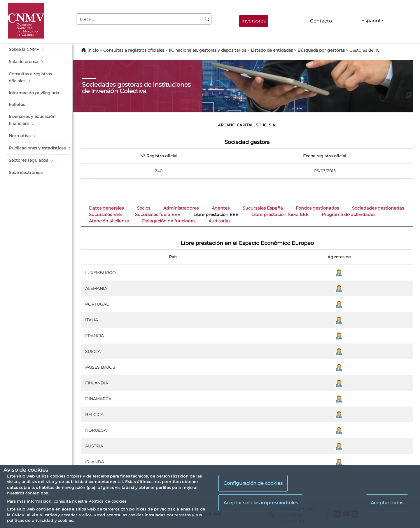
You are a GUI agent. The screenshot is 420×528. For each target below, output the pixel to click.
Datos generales (106, 208)
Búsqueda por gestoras (321, 50)
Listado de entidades (272, 50)
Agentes (221, 208)
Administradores (181, 208)
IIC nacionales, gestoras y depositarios (208, 50)
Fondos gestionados (317, 208)
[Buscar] (207, 19)
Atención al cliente (109, 221)
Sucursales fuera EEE (158, 215)
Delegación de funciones (169, 221)
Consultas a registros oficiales (134, 50)
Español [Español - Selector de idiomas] (371, 21)
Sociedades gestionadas (378, 208)
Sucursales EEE (105, 215)
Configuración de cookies (253, 483)
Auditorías (219, 221)
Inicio (93, 50)
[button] (38, 50)
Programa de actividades (349, 215)
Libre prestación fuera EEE (280, 215)
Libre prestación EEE (216, 215)
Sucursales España (263, 208)
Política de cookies (107, 501)
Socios (143, 208)
